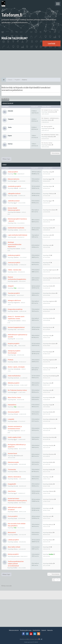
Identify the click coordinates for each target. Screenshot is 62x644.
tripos (51, 186)
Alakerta (5, 99)
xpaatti (16, 281)
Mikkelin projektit (14, 383)
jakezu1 (51, 524)
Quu (15, 355)
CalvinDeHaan (51, 112)
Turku (10, 127)
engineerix (17, 303)
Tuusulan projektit (14, 293)
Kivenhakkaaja (53, 376)
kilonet (51, 532)
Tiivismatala (12, 469)
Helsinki (10, 111)
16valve (50, 120)
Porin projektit (13, 516)
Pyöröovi (50, 128)
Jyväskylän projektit (14, 186)
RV (14, 339)
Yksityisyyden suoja (26, 630)
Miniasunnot (12, 532)
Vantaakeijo (17, 369)
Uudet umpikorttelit (15, 437)
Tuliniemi (16, 257)
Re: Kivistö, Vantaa (47, 143)
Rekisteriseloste (14, 630)
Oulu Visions (12, 491)
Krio (15, 400)
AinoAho (51, 445)
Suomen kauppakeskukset (16, 327)
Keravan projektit (14, 412)
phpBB (27, 639)
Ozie (15, 223)
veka (50, 245)
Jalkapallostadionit (14, 194)
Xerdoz (16, 479)
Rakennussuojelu (13, 462)
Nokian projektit (13, 554)
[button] (59, 580)
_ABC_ (16, 346)
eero (50, 516)
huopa (15, 421)
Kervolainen (17, 212)
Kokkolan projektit (14, 255)
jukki (15, 237)
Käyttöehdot (36, 630)
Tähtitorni (52, 194)
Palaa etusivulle (7, 586)
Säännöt (44, 630)
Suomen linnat (12, 453)
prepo (15, 518)
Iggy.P (15, 181)
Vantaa (10, 144)
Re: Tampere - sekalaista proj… (51, 118)
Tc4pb (51, 405)
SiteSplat (32, 639)
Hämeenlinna (12, 405)
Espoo (10, 136)
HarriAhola (52, 437)
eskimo (16, 449)
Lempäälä (11, 419)
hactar (51, 327)
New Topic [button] (6, 159)
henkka (51, 554)
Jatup (51, 172)
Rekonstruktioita (14, 179)
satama (16, 230)
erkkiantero (52, 419)
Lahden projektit (13, 540)
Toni (15, 174)
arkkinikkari (51, 137)
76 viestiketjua (55, 153)
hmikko (50, 145)
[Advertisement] (31, 64)
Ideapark (11, 286)
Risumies (52, 454)
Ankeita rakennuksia (14, 477)
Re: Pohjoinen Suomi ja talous (17, 390)
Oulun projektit (13, 172)
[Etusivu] (4, 80)
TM (50, 255)
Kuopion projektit (14, 343)
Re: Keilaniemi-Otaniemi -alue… (51, 135)
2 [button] (56, 580)
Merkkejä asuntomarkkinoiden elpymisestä (15, 244)
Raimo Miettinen (54, 278)
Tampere (11, 119)
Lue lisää (51, 43)
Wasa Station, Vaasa (14, 397)
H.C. (15, 295)
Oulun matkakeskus (14, 376)
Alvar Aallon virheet (14, 547)
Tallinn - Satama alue (15, 270)
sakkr (51, 235)
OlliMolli (16, 188)
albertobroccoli (18, 456)
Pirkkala (11, 360)
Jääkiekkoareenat (14, 201)
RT (50, 263)
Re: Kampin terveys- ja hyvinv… (51, 110)
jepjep (51, 352)
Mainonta (50, 630)
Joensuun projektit (14, 263)
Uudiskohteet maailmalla (16, 228)
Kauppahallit (12, 484)
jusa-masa (17, 556)
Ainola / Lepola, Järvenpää (16, 367)
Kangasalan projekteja (15, 309)
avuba (15, 196)
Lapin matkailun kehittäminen (18, 235)
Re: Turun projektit (47, 126)
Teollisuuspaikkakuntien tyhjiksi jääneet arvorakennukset (16, 564)
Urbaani (16, 414)
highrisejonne (53, 270)
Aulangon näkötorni (14, 300)
